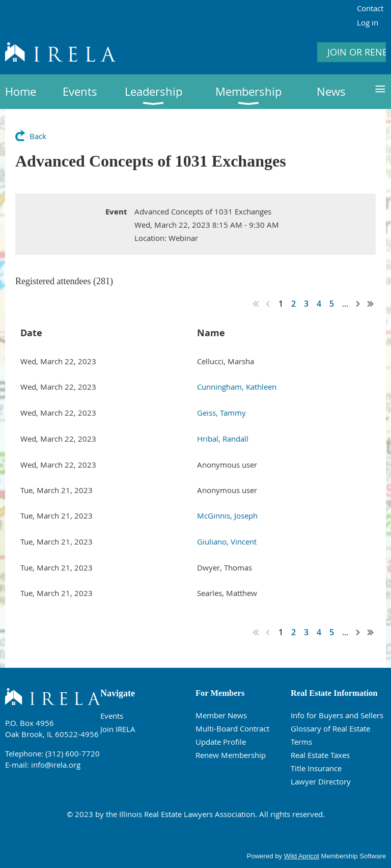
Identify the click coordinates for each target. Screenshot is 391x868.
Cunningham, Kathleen (237, 387)
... (345, 304)
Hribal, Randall (223, 439)
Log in (368, 22)
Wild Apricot (302, 856)
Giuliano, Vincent (227, 541)
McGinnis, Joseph (227, 516)
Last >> (371, 304)
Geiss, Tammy (221, 413)
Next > (358, 304)
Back (38, 136)
